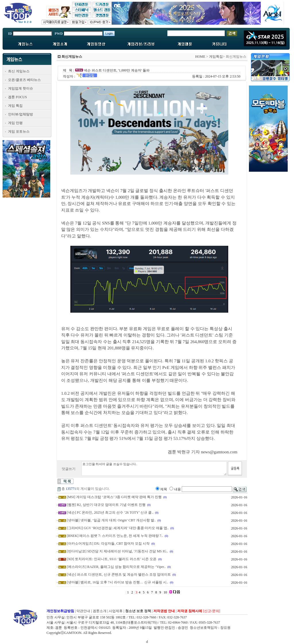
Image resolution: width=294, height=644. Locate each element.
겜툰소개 (100, 611)
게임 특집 (15, 106)
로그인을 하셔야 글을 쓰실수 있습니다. (154, 469)
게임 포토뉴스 (19, 131)
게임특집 (216, 57)
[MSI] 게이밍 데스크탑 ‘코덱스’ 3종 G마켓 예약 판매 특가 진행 (114, 497)
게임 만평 (15, 123)
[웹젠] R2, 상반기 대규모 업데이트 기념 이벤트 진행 (106, 505)
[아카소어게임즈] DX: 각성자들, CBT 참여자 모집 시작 (108, 544)
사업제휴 (116, 611)
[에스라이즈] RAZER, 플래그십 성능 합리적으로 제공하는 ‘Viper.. (116, 567)
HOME (200, 57)
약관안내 (83, 611)
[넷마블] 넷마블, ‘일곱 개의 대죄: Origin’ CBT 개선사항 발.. (111, 520)
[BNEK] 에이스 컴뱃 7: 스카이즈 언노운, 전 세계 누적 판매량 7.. (115, 536)
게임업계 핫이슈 (21, 88)
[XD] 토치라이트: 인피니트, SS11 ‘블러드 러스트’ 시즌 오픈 (112, 559)
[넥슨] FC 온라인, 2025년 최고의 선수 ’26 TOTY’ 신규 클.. (110, 513)
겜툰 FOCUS (18, 97)
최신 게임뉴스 (19, 71)
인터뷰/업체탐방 (21, 114)
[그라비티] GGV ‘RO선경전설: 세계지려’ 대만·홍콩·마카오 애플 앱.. (118, 528)
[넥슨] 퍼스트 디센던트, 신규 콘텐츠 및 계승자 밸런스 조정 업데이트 (119, 575)
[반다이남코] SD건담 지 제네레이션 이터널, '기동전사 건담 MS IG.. (118, 551)
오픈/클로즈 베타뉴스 (24, 80)
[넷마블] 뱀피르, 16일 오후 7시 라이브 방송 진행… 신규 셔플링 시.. (118, 582)
